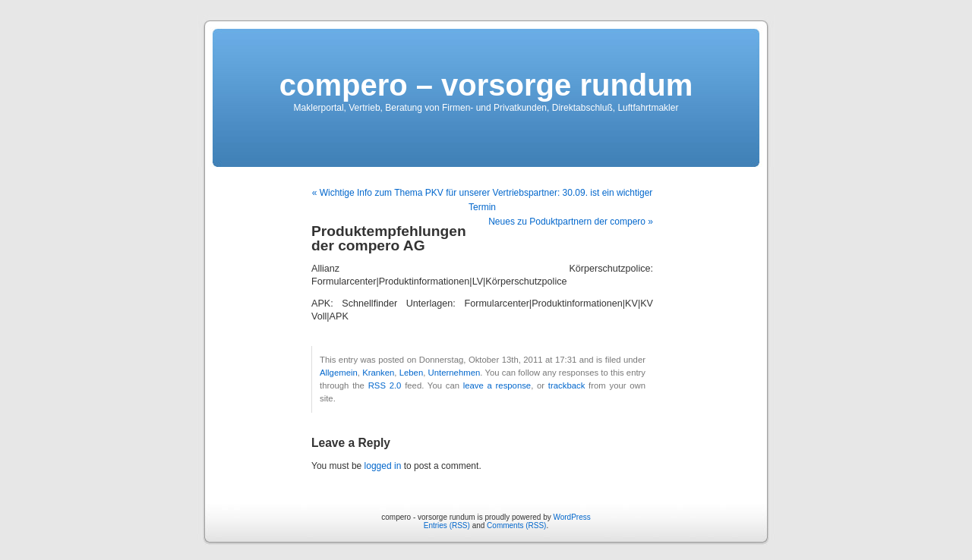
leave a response (497, 385)
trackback (566, 385)
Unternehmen (454, 373)
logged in (383, 466)
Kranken (378, 373)
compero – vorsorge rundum (486, 85)
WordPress (571, 517)
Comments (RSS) (516, 525)
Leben (412, 373)
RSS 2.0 (385, 385)
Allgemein (339, 373)
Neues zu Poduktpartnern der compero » (571, 222)
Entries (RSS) (447, 525)
